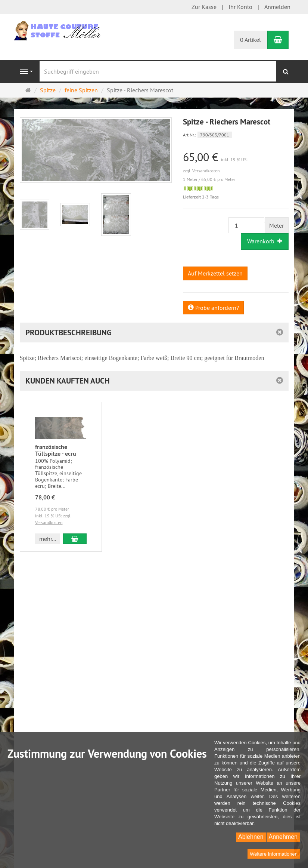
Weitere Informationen (274, 854)
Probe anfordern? (213, 308)
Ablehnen (251, 837)
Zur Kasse (204, 7)
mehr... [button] (48, 539)
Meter (276, 225)
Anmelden (277, 7)
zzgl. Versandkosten (201, 171)
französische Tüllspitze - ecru (56, 450)
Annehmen (283, 837)
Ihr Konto (240, 7)
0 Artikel (251, 40)
